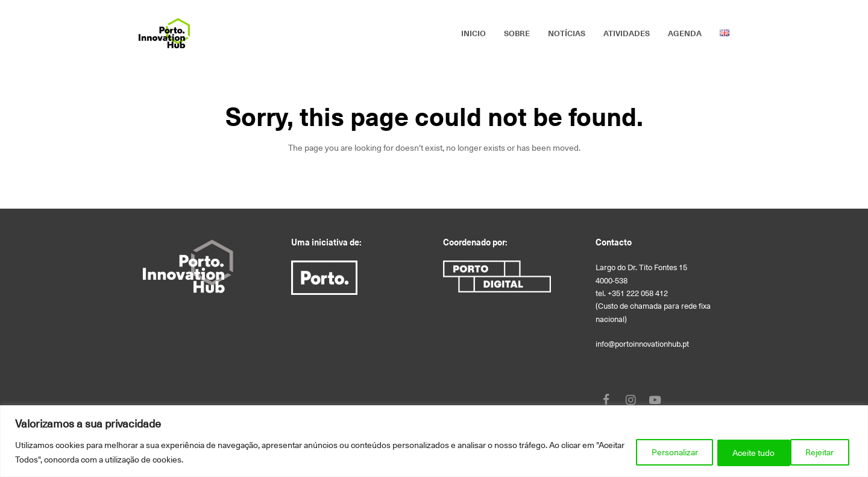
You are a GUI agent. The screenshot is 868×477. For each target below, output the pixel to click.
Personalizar (662, 452)
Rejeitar (739, 452)
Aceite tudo (814, 452)
